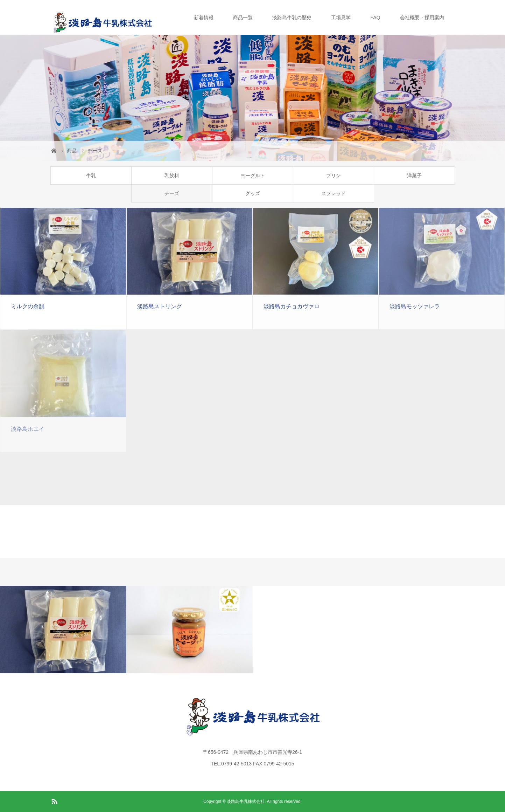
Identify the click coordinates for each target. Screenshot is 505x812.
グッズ (253, 193)
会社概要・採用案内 (422, 18)
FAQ (375, 18)
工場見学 (341, 18)
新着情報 (204, 18)
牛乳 (91, 176)
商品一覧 (243, 18)
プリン (334, 176)
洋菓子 (414, 176)
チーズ (172, 193)
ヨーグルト (253, 176)
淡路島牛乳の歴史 (292, 18)
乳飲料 (172, 176)
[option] (63, 629)
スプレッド (334, 193)
